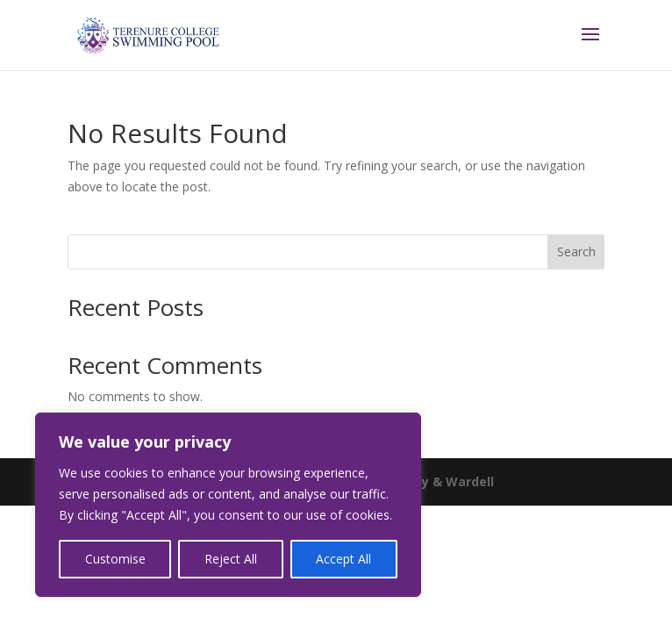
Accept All (343, 559)
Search (576, 251)
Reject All (231, 559)
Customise (115, 559)
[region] (228, 505)
